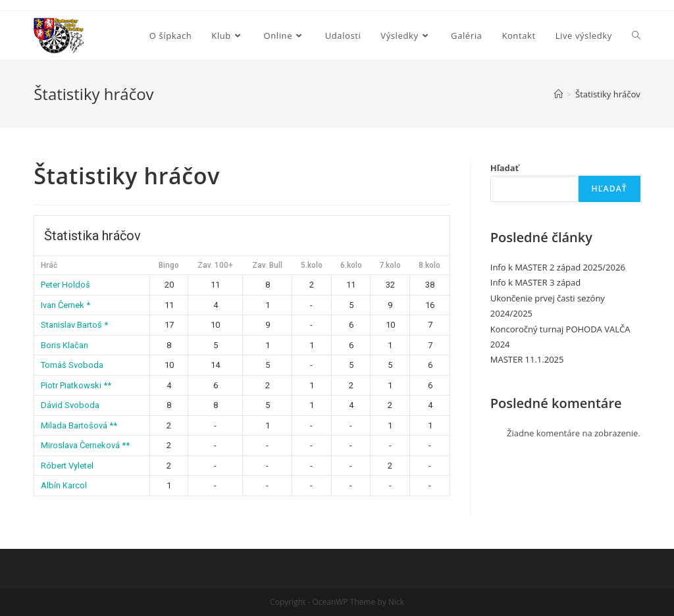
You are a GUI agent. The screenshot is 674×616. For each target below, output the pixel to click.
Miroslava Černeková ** (85, 445)
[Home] (558, 94)
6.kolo (351, 265)
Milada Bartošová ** (79, 425)
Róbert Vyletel (67, 466)
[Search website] (636, 36)
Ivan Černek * (65, 305)
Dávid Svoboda (70, 405)
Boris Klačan (65, 345)
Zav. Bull (267, 265)
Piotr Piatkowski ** (76, 385)
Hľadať (505, 168)
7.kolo (390, 265)
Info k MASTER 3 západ (535, 282)
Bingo (169, 265)
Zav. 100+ (215, 265)
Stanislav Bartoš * (74, 325)
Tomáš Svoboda (72, 365)
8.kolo (429, 265)
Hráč (49, 265)
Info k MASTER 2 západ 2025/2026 (558, 267)
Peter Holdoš (65, 285)
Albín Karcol (64, 485)
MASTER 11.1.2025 (527, 359)
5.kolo (312, 265)
